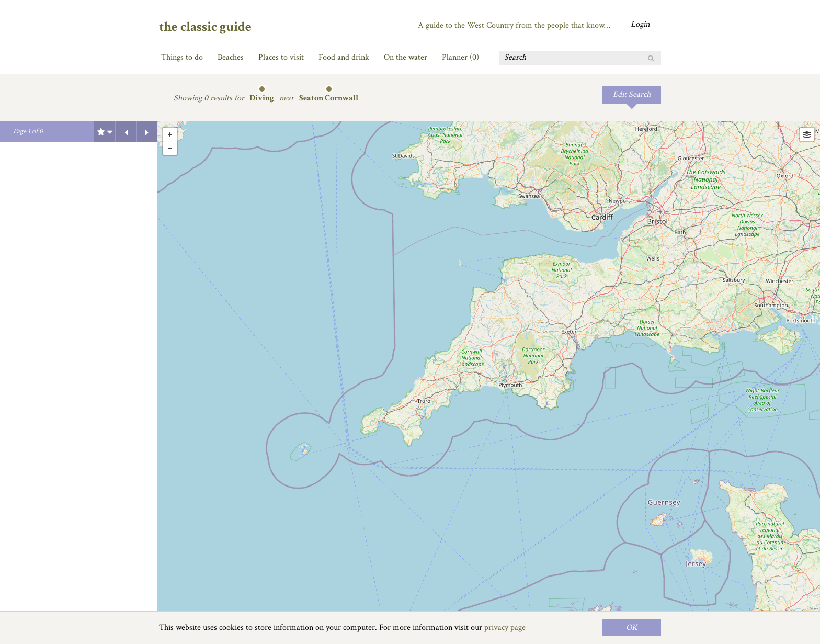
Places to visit (281, 57)
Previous (126, 132)
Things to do (182, 57)
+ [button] (170, 134)
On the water (406, 57)
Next (147, 132)
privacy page (505, 628)
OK (632, 628)
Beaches (231, 57)
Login (640, 24)
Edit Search (632, 94)
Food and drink (344, 57)
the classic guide (205, 27)
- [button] (170, 148)
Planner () (460, 57)
